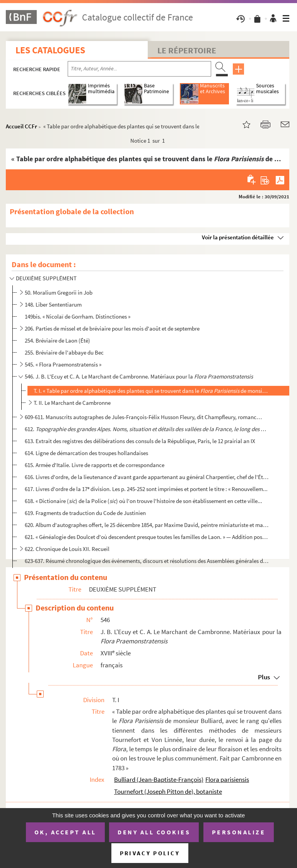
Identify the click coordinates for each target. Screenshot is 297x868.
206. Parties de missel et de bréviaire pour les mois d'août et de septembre (112, 328)
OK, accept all (65, 832)
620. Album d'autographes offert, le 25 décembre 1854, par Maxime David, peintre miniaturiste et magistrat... (147, 525)
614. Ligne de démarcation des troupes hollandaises (86, 453)
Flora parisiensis (227, 779)
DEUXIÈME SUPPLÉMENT (46, 278)
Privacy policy (150, 853)
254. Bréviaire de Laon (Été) (57, 340)
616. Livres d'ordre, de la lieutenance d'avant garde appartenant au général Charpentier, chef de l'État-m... (147, 477)
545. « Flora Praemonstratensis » (63, 364)
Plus (264, 677)
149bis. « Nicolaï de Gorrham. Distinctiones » (78, 316)
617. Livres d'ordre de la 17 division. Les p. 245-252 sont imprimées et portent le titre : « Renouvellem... (146, 489)
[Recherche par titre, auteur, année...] (139, 69)
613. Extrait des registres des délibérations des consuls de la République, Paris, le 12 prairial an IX (140, 441)
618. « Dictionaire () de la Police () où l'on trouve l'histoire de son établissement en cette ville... (143, 501)
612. (147, 429)
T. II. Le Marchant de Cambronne (72, 403)
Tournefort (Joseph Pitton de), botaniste (168, 791)
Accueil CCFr (21, 126)
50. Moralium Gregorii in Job (59, 292)
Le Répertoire (187, 50)
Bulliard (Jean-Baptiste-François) (159, 779)
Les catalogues (50, 50)
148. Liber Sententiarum (53, 304)
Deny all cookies (154, 832)
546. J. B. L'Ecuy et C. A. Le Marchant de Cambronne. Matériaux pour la (139, 376)
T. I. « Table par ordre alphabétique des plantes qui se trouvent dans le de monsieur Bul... (151, 391)
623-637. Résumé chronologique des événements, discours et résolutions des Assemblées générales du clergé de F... (147, 561)
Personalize (239, 832)
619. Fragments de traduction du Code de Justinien (85, 513)
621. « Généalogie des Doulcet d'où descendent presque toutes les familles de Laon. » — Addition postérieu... (147, 537)
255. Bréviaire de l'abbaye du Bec (64, 352)
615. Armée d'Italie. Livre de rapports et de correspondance (95, 465)
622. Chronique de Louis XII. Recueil (67, 549)
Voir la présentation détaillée (238, 237)
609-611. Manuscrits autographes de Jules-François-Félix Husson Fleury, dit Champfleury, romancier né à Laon (143, 417)
